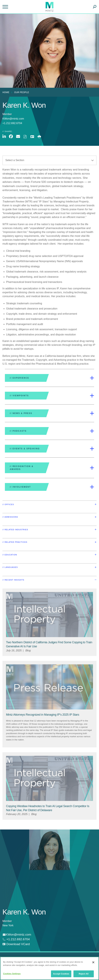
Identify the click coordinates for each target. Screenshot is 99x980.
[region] (49, 968)
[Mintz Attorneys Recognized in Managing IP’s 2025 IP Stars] (43, 715)
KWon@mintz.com (13, 119)
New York (8, 925)
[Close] (93, 962)
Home (6, 92)
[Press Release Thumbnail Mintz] (49, 687)
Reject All (84, 974)
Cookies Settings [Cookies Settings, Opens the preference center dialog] (12, 974)
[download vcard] (16, 944)
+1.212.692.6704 (18, 939)
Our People (22, 92)
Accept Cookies (61, 974)
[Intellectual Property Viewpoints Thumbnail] (49, 615)
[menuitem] (7, 92)
